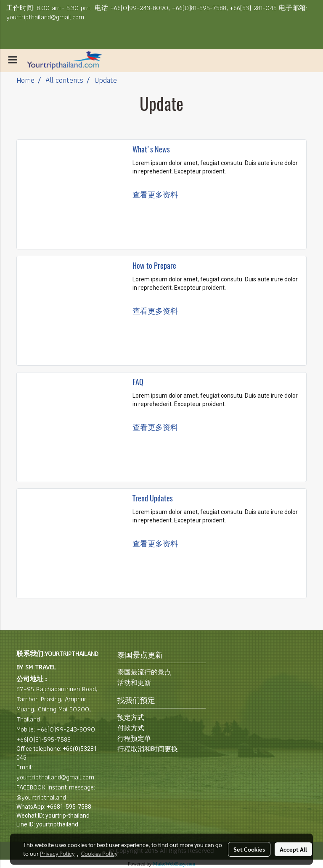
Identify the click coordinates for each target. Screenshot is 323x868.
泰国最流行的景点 (144, 672)
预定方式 (131, 717)
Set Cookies (249, 849)
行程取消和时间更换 (148, 749)
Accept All (293, 849)
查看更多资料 (156, 195)
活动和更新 (134, 683)
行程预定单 (134, 738)
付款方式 (131, 728)
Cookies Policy (99, 853)
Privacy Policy (57, 853)
